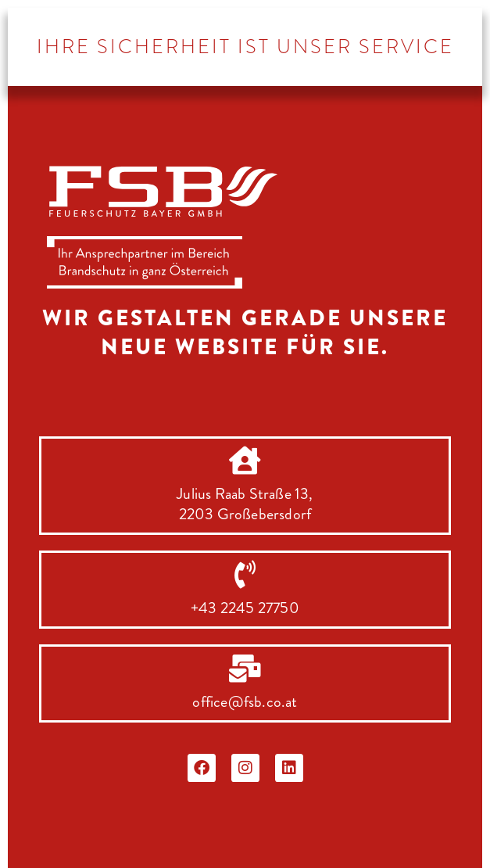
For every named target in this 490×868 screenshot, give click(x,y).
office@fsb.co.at (245, 702)
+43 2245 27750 (245, 608)
